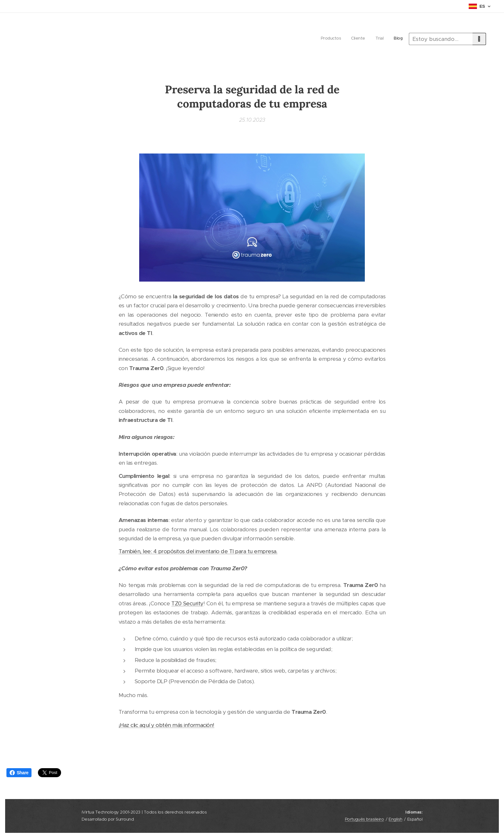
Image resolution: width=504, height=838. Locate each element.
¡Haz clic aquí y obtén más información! (166, 725)
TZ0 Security (187, 603)
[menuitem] (373, 39)
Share (19, 773)
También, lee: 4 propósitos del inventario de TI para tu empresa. (198, 551)
